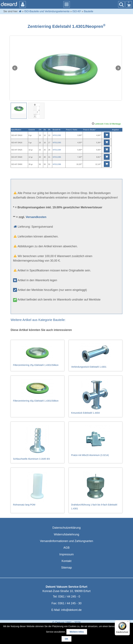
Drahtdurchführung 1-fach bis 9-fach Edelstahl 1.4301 (96, 490)
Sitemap (66, 568)
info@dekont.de (71, 610)
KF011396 (57, 164)
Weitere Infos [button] (77, 632)
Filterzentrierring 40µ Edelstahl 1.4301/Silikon (37, 390)
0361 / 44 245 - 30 (70, 603)
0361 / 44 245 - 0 (69, 597)
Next (118, 68)
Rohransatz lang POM (37, 488)
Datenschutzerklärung (66, 528)
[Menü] (128, 622)
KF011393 (57, 143)
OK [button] (66, 639)
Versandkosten (36, 217)
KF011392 (57, 135)
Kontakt (66, 561)
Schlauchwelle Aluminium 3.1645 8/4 (37, 442)
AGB (66, 548)
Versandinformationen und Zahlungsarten (66, 541)
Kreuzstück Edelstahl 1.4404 (96, 396)
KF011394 (57, 150)
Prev (15, 68)
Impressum (66, 554)
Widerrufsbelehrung (66, 534)
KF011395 (57, 157)
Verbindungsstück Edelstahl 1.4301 (96, 356)
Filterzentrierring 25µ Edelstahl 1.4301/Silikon (37, 355)
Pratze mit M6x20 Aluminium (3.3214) (96, 441)
